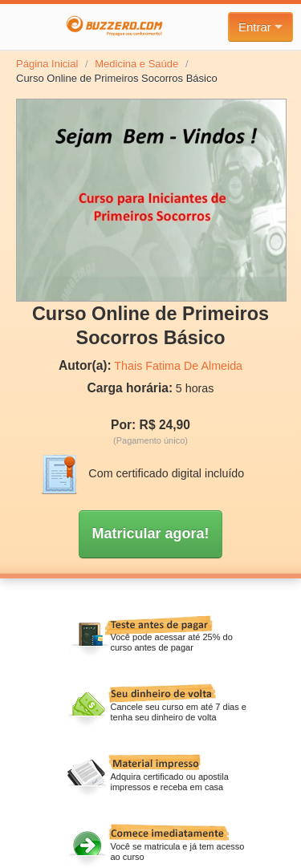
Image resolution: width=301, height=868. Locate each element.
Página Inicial (47, 64)
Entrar (260, 27)
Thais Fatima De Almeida (178, 366)
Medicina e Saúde (136, 64)
